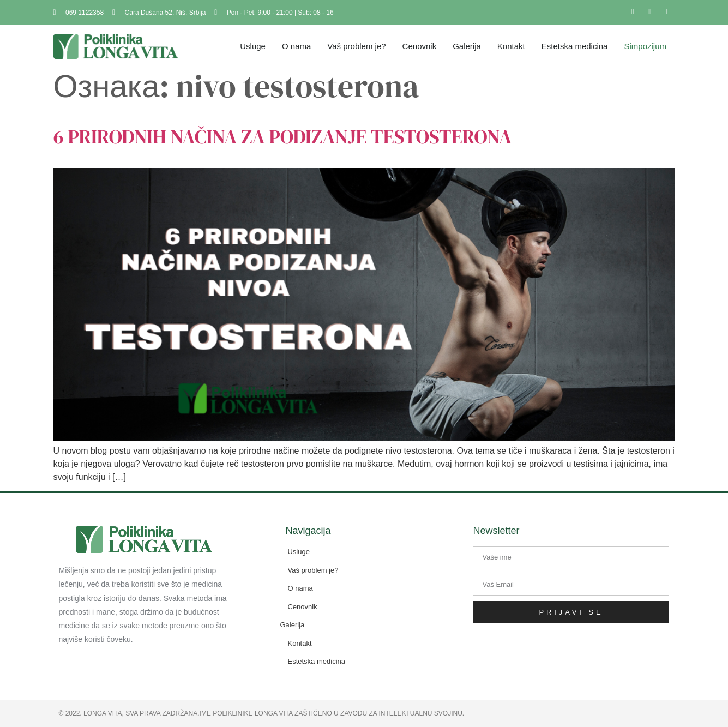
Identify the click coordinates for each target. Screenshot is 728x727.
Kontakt (511, 46)
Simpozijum (645, 46)
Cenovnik (420, 46)
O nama (296, 46)
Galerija (467, 46)
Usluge (253, 46)
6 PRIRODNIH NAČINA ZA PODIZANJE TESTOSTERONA (283, 137)
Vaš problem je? (356, 46)
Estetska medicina (575, 46)
